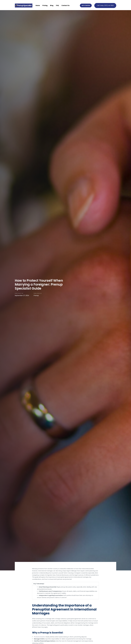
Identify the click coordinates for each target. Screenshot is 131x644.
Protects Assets (39, 637)
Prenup (36, 296)
